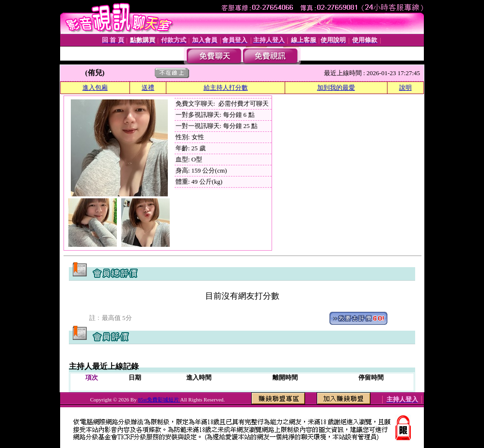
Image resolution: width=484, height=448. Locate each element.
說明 (405, 88)
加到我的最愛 (336, 88)
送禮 (148, 88)
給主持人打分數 (226, 88)
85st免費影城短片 (159, 400)
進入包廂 (95, 88)
